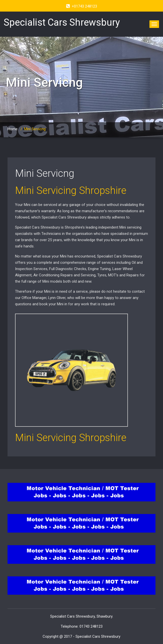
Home (13, 129)
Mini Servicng (45, 173)
